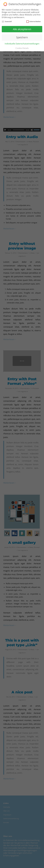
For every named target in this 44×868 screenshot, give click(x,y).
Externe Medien (34, 22)
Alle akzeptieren (22, 29)
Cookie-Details (22, 48)
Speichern (22, 37)
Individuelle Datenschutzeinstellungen (22, 44)
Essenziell (7, 22)
